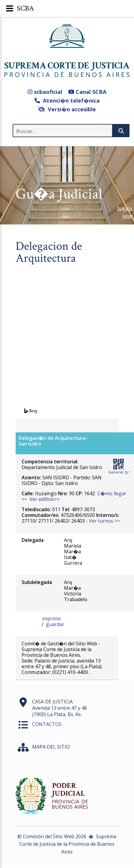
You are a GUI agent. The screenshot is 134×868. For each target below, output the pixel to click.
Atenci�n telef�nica (67, 100)
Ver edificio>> (44, 499)
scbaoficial (45, 92)
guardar (55, 624)
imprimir (52, 619)
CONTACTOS (47, 724)
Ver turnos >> (104, 521)
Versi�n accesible (67, 109)
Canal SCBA (87, 92)
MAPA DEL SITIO (51, 747)
